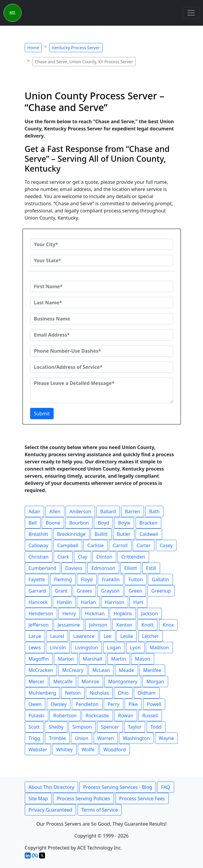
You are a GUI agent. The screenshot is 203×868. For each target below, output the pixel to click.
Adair (35, 511)
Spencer (110, 727)
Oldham (147, 693)
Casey (166, 545)
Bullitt (101, 534)
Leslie (127, 636)
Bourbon (79, 523)
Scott (34, 727)
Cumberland (42, 568)
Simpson (82, 727)
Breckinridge (71, 534)
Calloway (38, 545)
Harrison (115, 602)
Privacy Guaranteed (51, 810)
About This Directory (51, 787)
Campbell (68, 545)
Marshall (93, 659)
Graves (84, 591)
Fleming (63, 579)
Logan (114, 647)
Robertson (65, 716)
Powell (154, 704)
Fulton (136, 579)
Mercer (37, 682)
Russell (150, 716)
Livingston (86, 647)
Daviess (74, 568)
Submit (42, 414)
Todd (156, 727)
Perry (114, 704)
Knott (147, 625)
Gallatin (160, 579)
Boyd (103, 523)
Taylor (135, 727)
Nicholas (99, 693)
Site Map (38, 798)
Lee (107, 636)
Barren (133, 511)
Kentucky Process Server (76, 48)
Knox (168, 625)
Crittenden (133, 557)
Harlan (88, 602)
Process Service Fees (142, 798)
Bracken (149, 523)
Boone (53, 523)
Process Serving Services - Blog (118, 787)
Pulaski (37, 716)
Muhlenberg (42, 693)
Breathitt (38, 534)
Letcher (151, 636)
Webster (38, 750)
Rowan (126, 716)
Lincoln (58, 647)
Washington (136, 738)
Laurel (57, 636)
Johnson (98, 625)
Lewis (35, 647)
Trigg (34, 738)
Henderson (41, 613)
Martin (119, 659)
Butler (124, 534)
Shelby (56, 727)
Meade (127, 670)
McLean (101, 670)
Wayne (166, 738)
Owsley (59, 704)
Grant (61, 591)
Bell (33, 523)
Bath (154, 511)
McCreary (73, 670)
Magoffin (39, 659)
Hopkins (123, 613)
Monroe (90, 682)
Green (135, 591)
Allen (55, 511)
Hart (138, 602)
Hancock (38, 602)
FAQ (165, 787)
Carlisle (96, 545)
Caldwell (149, 534)
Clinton (104, 557)
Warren (106, 738)
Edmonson (103, 568)
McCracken (41, 670)
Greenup (161, 591)
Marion (66, 659)
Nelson (73, 693)
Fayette (37, 579)
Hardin (64, 602)
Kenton (124, 625)
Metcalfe (63, 682)
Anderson (80, 511)
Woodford (115, 750)
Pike (133, 704)
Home (33, 48)
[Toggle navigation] (191, 13)
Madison (159, 647)
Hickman (95, 613)
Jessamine (69, 625)
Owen (35, 704)
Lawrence (84, 636)
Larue (35, 636)
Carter (144, 545)
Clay (82, 557)
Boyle (124, 523)
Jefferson (39, 625)
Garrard (37, 591)
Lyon (135, 647)
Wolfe (88, 750)
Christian (39, 557)
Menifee (152, 670)
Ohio (123, 693)
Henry (69, 613)
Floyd (87, 579)
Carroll (120, 545)
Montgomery (123, 682)
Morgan (155, 682)
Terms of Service (100, 810)
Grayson (110, 591)
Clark (63, 557)
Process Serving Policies (84, 798)
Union (82, 738)
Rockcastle (97, 716)
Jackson (149, 613)
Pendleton (87, 704)
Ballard (108, 511)
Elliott (131, 568)
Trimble (57, 738)
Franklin (111, 579)
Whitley (64, 750)
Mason (143, 659)
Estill (151, 568)
